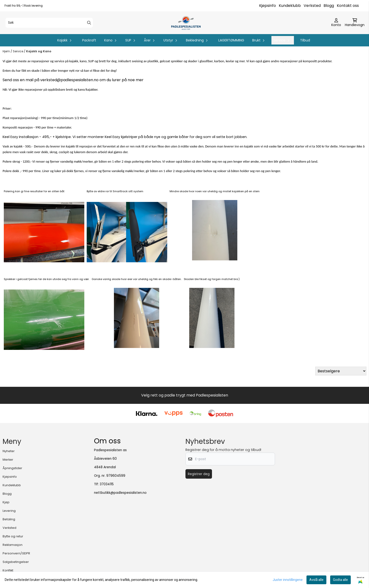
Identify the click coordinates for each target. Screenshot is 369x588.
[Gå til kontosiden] (336, 23)
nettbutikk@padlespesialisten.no (120, 493)
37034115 (107, 484)
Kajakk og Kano (39, 51)
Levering (9, 511)
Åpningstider (12, 468)
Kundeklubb (290, 6)
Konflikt (8, 570)
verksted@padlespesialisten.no (69, 80)
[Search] (89, 23)
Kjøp (6, 502)
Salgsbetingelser (16, 562)
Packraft (89, 40)
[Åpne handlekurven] (355, 23)
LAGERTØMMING (231, 40)
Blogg (329, 6)
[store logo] (186, 23)
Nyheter (9, 451)
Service (18, 51)
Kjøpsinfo (268, 6)
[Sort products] (341, 371)
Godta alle (340, 580)
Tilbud (305, 40)
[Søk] (49, 23)
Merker (8, 460)
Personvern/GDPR (16, 553)
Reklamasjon (13, 545)
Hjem (7, 51)
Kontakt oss (348, 6)
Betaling (9, 519)
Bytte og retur (13, 536)
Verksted (312, 6)
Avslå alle (316, 580)
